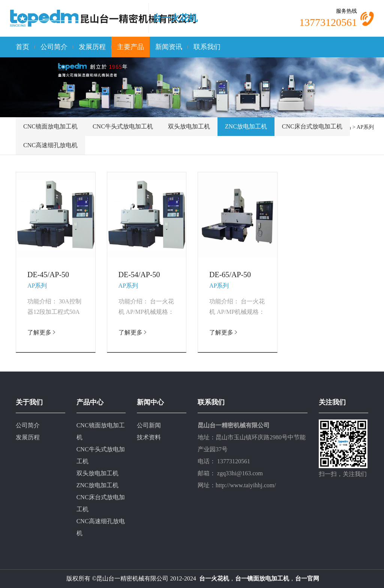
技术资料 (149, 437)
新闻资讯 (169, 47)
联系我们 (207, 47)
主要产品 (130, 47)
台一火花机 (175, 18)
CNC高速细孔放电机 (50, 145)
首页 (22, 47)
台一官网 (307, 578)
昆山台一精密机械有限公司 (132, 578)
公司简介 (54, 47)
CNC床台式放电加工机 (312, 126)
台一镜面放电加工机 (262, 578)
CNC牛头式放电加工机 (123, 126)
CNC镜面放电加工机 (50, 126)
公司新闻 (149, 425)
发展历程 (92, 47)
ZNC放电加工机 (246, 126)
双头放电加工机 (189, 126)
